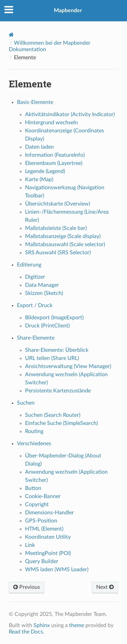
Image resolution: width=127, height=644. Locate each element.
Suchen (26, 403)
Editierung (29, 265)
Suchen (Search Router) (53, 415)
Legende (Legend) (45, 171)
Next (105, 587)
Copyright (37, 505)
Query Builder (42, 561)
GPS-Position (41, 521)
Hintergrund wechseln (51, 123)
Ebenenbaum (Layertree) (54, 163)
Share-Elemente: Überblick (57, 350)
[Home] (11, 35)
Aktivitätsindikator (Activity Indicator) (70, 114)
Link (30, 545)
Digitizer (35, 277)
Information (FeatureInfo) (55, 155)
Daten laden (39, 147)
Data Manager (42, 285)
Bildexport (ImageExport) (54, 318)
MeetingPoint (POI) (48, 553)
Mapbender (68, 10)
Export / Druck (35, 305)
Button (33, 488)
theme (77, 625)
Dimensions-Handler (49, 513)
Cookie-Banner (43, 496)
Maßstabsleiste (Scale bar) (56, 228)
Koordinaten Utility (48, 537)
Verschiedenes (34, 444)
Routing (34, 431)
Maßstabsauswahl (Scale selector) (65, 244)
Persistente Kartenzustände (58, 391)
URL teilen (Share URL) (52, 358)
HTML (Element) (44, 529)
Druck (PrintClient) (47, 326)
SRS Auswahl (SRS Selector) (58, 253)
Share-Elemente (36, 338)
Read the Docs (26, 632)
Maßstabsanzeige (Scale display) (63, 236)
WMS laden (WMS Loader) (57, 570)
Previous (27, 587)
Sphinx (42, 625)
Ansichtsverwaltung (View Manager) (68, 366)
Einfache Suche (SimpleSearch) (61, 423)
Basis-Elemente (35, 102)
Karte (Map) (39, 179)
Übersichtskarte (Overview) (58, 204)
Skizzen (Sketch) (44, 293)
